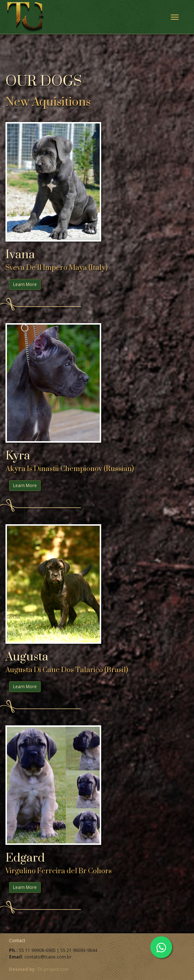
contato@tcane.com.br (48, 957)
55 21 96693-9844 (79, 950)
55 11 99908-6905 (37, 950)
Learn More (25, 284)
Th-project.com (53, 969)
